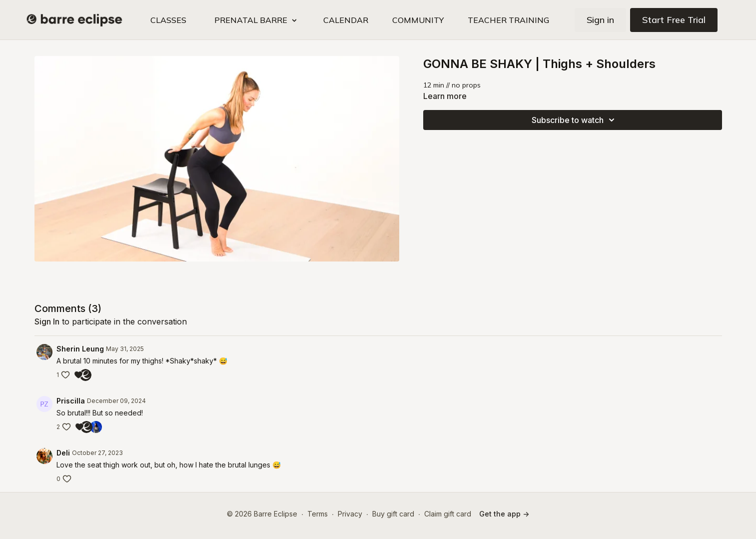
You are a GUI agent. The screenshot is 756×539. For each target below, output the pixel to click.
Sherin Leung (80, 349)
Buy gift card (393, 514)
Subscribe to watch (575, 120)
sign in (47, 321)
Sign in (600, 20)
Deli (63, 453)
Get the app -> (504, 514)
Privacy (350, 514)
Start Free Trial (674, 20)
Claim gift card (448, 514)
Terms (318, 514)
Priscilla (71, 401)
